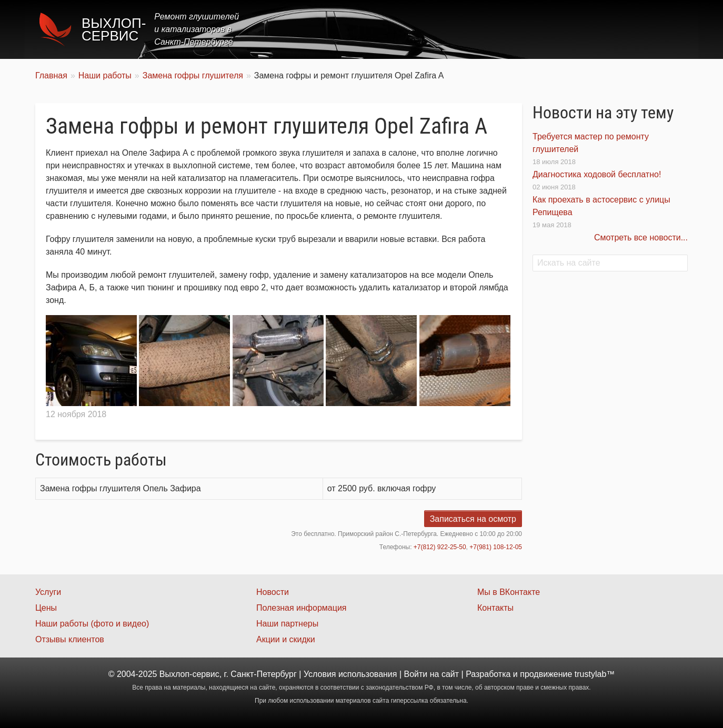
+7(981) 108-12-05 (496, 547)
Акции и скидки (286, 639)
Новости (273, 592)
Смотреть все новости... (641, 237)
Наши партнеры (287, 624)
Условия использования (350, 674)
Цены (495, 29)
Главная (405, 29)
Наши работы (595, 29)
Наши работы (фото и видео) (92, 624)
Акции (536, 29)
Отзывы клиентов (70, 639)
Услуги (453, 29)
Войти (416, 674)
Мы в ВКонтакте (509, 592)
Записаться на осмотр (473, 519)
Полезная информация (302, 608)
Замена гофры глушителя (193, 75)
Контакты (660, 29)
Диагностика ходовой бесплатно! (597, 174)
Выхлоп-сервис (114, 29)
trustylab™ (595, 674)
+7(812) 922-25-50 (440, 547)
